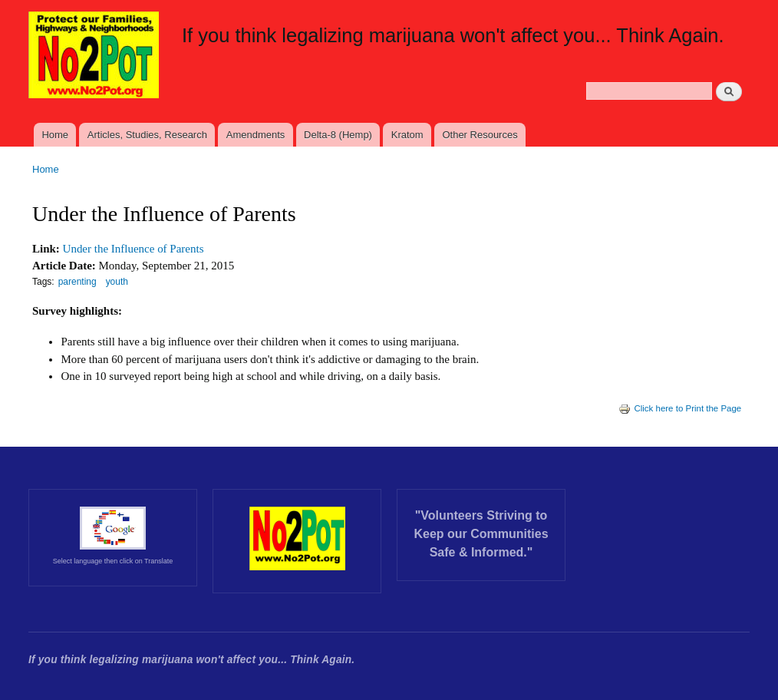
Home (55, 135)
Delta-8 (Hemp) (338, 135)
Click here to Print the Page (680, 408)
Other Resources (480, 135)
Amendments (256, 135)
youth (117, 282)
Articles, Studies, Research (147, 135)
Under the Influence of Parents (134, 249)
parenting (77, 282)
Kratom (407, 135)
